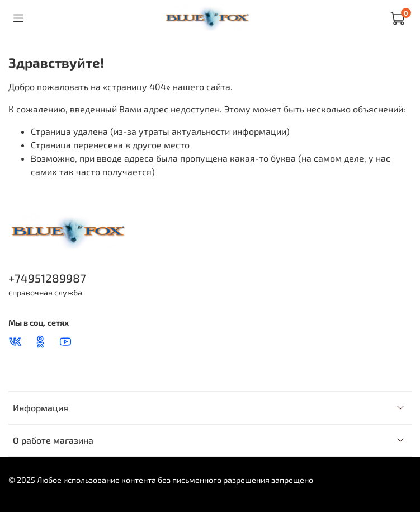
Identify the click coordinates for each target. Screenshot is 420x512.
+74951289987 (47, 278)
